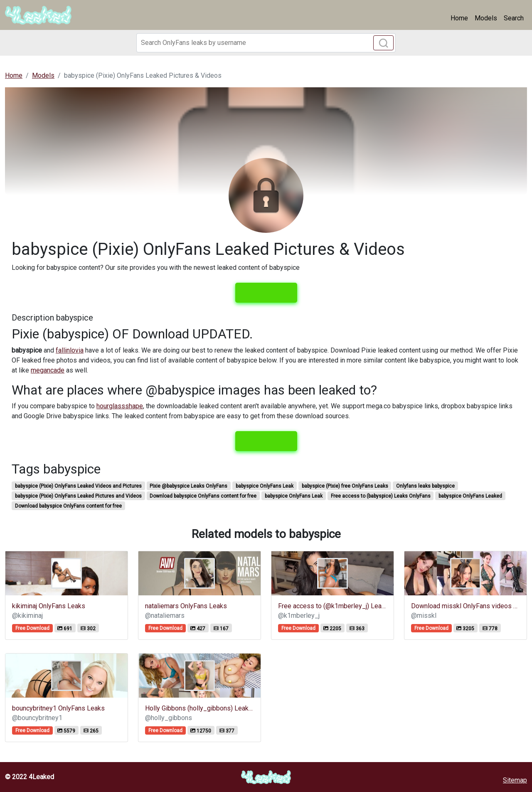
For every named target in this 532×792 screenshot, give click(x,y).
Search (514, 18)
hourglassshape (120, 406)
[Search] (266, 43)
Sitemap (515, 780)
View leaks (266, 293)
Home (459, 18)
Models (486, 18)
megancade (48, 370)
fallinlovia (70, 350)
